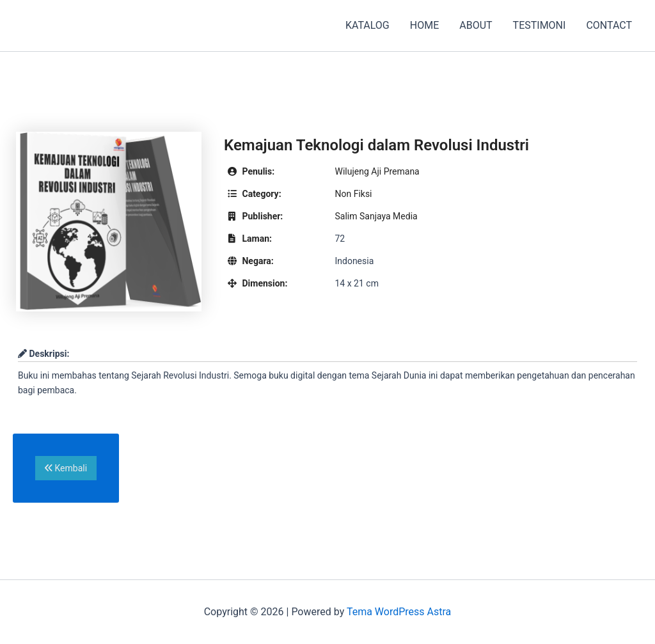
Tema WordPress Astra (399, 612)
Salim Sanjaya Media (376, 216)
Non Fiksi (353, 194)
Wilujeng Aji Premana (377, 171)
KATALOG (367, 25)
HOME (424, 25)
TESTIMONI (540, 25)
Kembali (66, 468)
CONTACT (609, 25)
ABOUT (476, 25)
